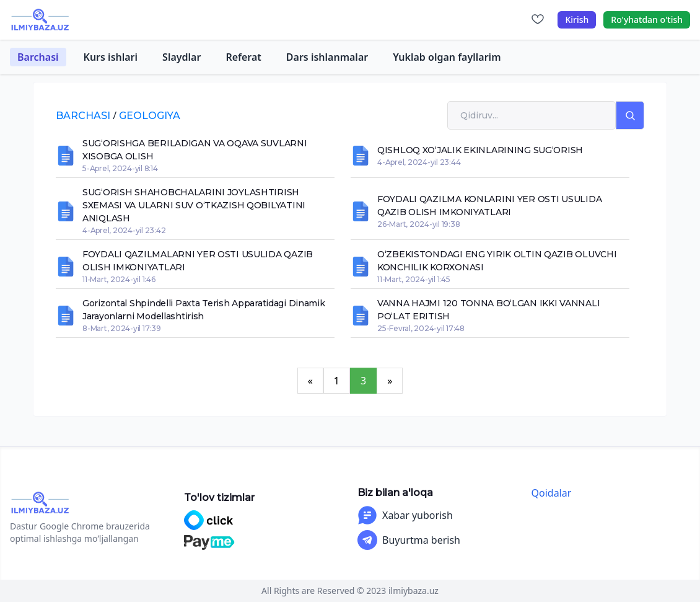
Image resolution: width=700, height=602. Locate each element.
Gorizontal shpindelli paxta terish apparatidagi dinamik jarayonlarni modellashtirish (204, 310)
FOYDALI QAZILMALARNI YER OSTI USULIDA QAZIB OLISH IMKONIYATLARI (198, 261)
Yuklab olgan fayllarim (447, 57)
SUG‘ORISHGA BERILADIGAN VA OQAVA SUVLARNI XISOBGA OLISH (195, 150)
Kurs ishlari (111, 57)
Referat (243, 57)
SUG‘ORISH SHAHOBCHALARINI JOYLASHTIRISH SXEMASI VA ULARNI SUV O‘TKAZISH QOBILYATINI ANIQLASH (194, 205)
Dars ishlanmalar (327, 57)
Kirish (577, 20)
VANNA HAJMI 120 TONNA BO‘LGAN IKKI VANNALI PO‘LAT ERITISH (488, 310)
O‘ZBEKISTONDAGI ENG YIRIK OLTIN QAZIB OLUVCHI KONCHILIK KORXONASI (497, 261)
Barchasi (38, 57)
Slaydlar (182, 57)
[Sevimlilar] (538, 20)
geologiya (150, 116)
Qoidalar (552, 493)
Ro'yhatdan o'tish (647, 20)
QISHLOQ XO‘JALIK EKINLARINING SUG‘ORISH (480, 150)
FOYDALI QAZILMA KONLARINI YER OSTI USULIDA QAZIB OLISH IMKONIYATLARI (489, 206)
